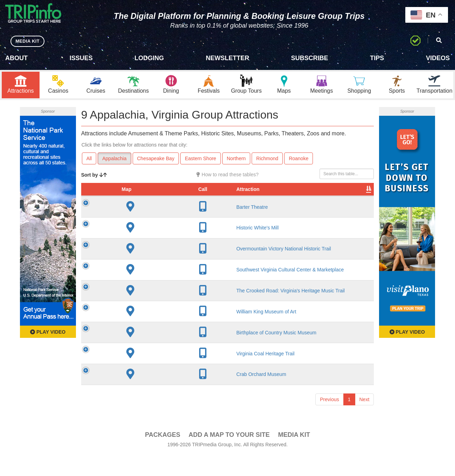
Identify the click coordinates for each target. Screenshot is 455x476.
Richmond (267, 160)
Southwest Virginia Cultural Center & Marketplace (142, 282)
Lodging (149, 58)
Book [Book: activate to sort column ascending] (329, 198)
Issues (81, 58)
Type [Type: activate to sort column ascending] (270, 198)
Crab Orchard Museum (147, 395)
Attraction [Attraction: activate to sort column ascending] (134, 198)
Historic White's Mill (143, 236)
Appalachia (114, 160)
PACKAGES (163, 455)
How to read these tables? (227, 176)
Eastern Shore (201, 160)
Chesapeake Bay (156, 160)
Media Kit (294, 455)
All (89, 160)
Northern (236, 160)
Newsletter (227, 58)
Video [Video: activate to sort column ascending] (303, 198)
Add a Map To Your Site (229, 455)
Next (365, 420)
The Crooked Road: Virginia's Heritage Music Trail (143, 308)
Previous (329, 420)
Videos (438, 58)
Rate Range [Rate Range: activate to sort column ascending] (240, 194)
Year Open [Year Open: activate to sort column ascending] (210, 194)
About (16, 58)
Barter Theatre (138, 216)
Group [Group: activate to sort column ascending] (356, 198)
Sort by (94, 177)
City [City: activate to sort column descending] (182, 198)
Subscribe (310, 58)
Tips (377, 58)
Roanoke (299, 160)
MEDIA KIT (29, 41)
